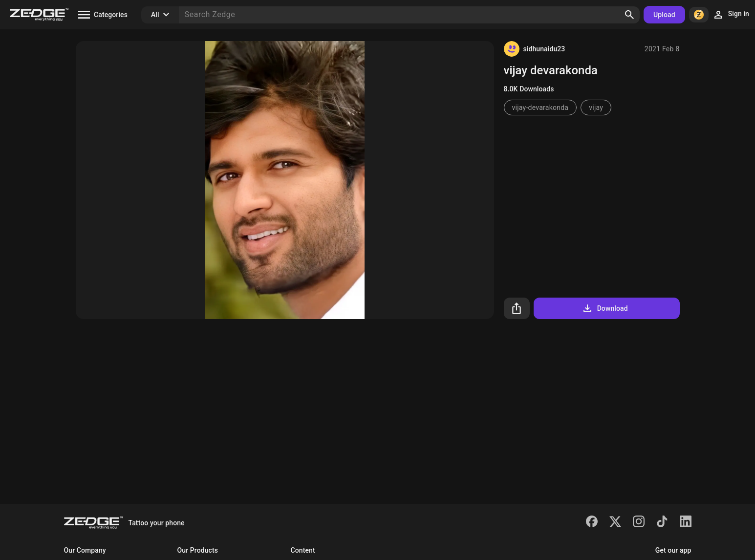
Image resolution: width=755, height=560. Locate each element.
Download (605, 308)
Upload (664, 15)
